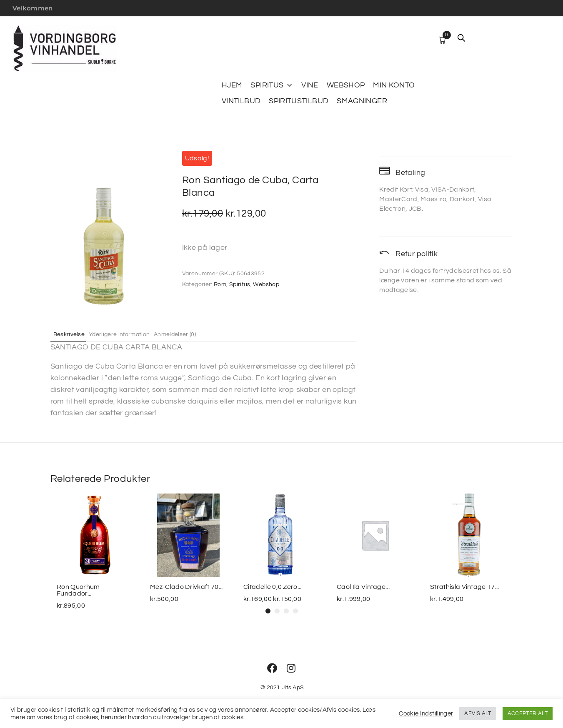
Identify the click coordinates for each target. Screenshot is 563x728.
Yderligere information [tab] (129, 334)
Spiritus (240, 284)
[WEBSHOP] (346, 85)
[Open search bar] (461, 38)
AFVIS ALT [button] (478, 713)
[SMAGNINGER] (362, 101)
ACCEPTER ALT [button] (528, 713)
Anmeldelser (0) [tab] (192, 334)
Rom (220, 284)
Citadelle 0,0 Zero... (273, 587)
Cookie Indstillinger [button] (426, 714)
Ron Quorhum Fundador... (78, 590)
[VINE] (310, 85)
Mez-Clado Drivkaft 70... (186, 587)
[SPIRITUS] (272, 85)
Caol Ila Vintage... (363, 587)
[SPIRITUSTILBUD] (299, 101)
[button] (268, 611)
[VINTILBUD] (241, 101)
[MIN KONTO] (394, 85)
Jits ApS (293, 688)
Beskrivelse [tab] (73, 334)
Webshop (266, 284)
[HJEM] (232, 85)
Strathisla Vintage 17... (465, 587)
